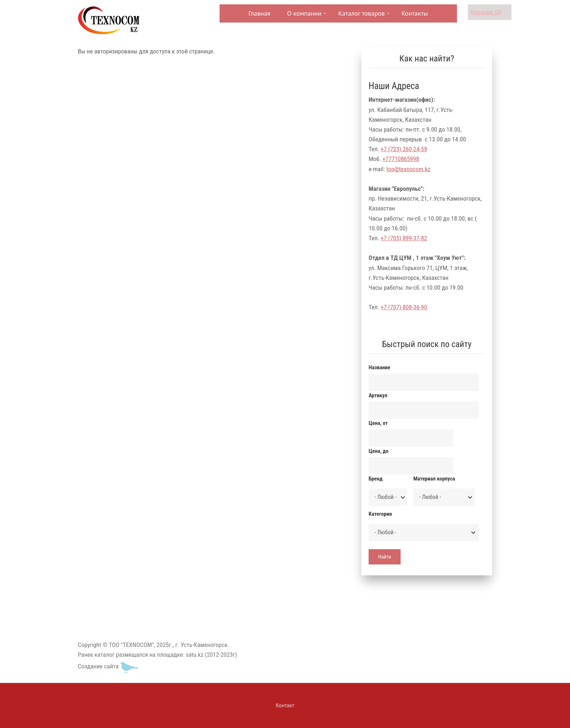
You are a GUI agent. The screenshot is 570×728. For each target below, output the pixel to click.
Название (380, 367)
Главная (259, 13)
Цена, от (378, 423)
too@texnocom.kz (408, 169)
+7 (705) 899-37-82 (404, 238)
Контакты (415, 13)
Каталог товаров (361, 16)
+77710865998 (401, 159)
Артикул (378, 395)
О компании (304, 16)
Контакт (285, 705)
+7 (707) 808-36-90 (404, 307)
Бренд (376, 479)
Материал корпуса (434, 479)
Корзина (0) (486, 12)
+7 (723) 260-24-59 (404, 149)
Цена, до (379, 451)
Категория (380, 514)
